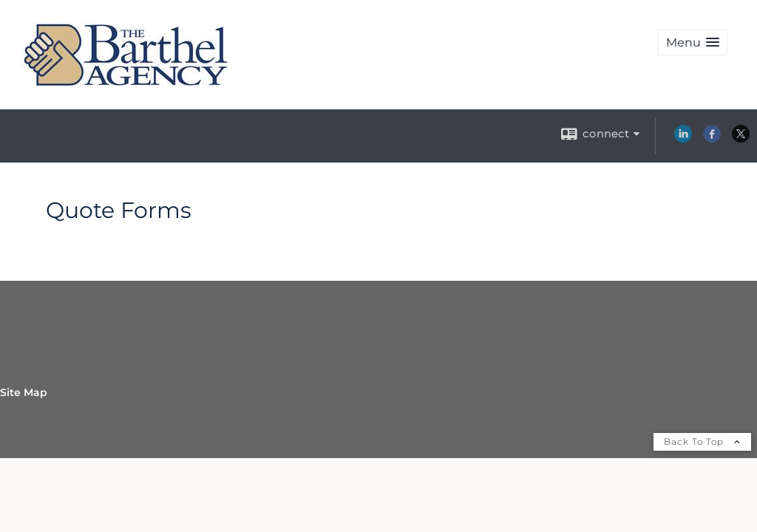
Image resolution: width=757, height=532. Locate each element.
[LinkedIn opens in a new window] (683, 139)
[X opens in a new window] (741, 139)
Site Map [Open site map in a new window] (24, 392)
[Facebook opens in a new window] (712, 139)
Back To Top (702, 441)
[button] (693, 42)
